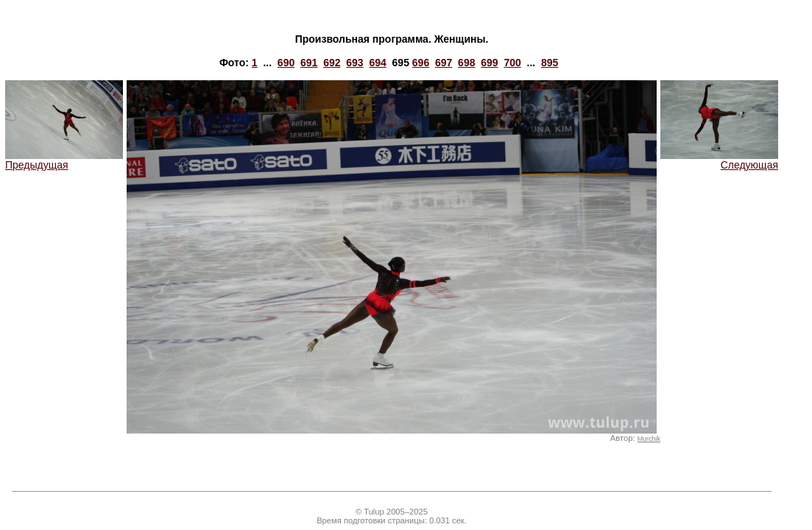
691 (309, 63)
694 (377, 63)
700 (512, 63)
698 (466, 63)
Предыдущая (64, 160)
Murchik (649, 439)
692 (332, 63)
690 (286, 63)
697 (444, 63)
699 (489, 63)
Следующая (719, 160)
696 (421, 63)
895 (550, 63)
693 (354, 63)
